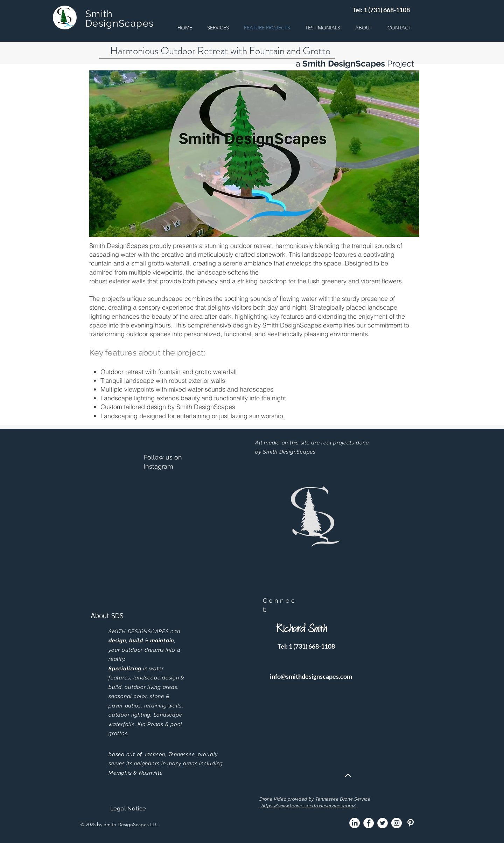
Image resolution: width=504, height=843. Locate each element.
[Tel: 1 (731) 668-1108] (381, 10)
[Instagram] (397, 823)
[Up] (348, 776)
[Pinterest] (411, 823)
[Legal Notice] (128, 809)
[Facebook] (369, 823)
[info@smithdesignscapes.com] (311, 676)
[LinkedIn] (355, 823)
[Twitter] (383, 823)
